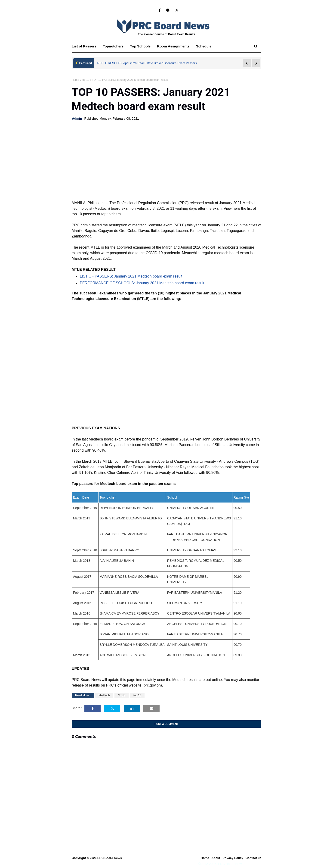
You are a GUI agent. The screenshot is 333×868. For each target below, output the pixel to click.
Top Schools (140, 46)
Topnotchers (113, 46)
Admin (77, 119)
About (216, 858)
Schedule (204, 46)
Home (75, 80)
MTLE (122, 695)
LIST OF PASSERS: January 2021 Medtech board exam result (131, 276)
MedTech (104, 695)
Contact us (253, 858)
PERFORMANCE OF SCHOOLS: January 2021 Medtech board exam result (142, 283)
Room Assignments (173, 46)
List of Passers (84, 46)
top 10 (85, 80)
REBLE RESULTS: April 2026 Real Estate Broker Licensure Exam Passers (147, 63)
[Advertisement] (166, 162)
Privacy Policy (233, 858)
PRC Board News (110, 858)
